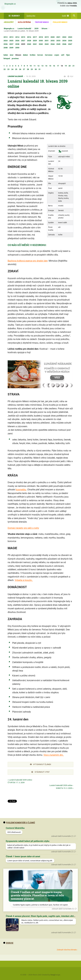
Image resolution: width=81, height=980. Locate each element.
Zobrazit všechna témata (67, 950)
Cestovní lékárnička (15, 828)
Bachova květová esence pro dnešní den (28, 261)
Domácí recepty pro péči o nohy (23, 528)
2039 (36, 28)
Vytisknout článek (41, 764)
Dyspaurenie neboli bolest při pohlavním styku (28, 841)
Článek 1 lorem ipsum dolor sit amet (23, 856)
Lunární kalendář (24, 28)
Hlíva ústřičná (24, 22)
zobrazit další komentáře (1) (62, 836)
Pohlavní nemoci (60, 22)
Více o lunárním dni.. (54, 755)
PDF (70, 76)
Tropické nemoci (42, 22)
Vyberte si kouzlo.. (24, 580)
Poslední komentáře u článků (19, 823)
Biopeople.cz (10, 4)
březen (44, 28)
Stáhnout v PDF (40, 772)
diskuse (8, 943)
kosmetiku (21, 490)
